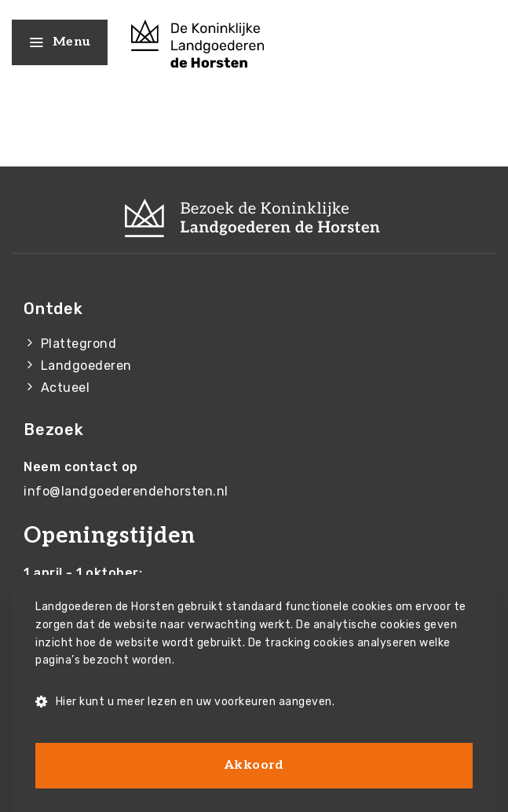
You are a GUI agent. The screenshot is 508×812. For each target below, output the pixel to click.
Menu (60, 42)
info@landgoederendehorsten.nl (126, 491)
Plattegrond (79, 344)
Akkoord (254, 765)
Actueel (66, 388)
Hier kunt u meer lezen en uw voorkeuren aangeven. (185, 702)
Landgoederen (86, 366)
